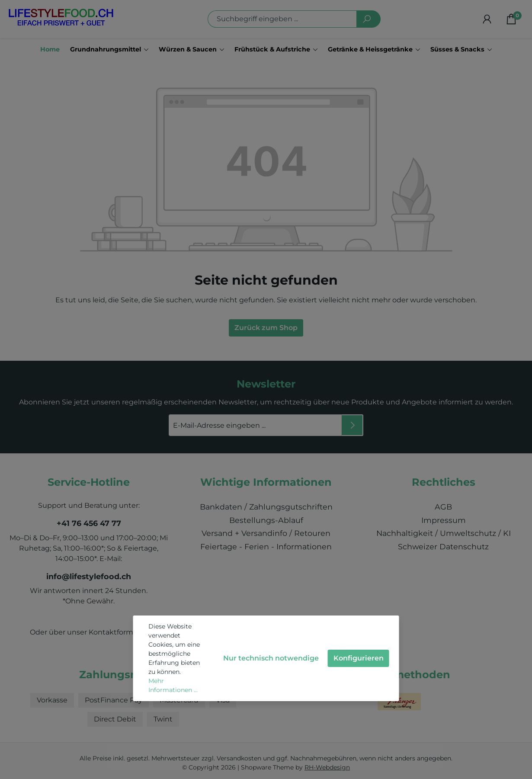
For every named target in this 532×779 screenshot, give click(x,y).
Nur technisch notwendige (271, 658)
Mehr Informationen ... (173, 685)
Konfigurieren (359, 658)
